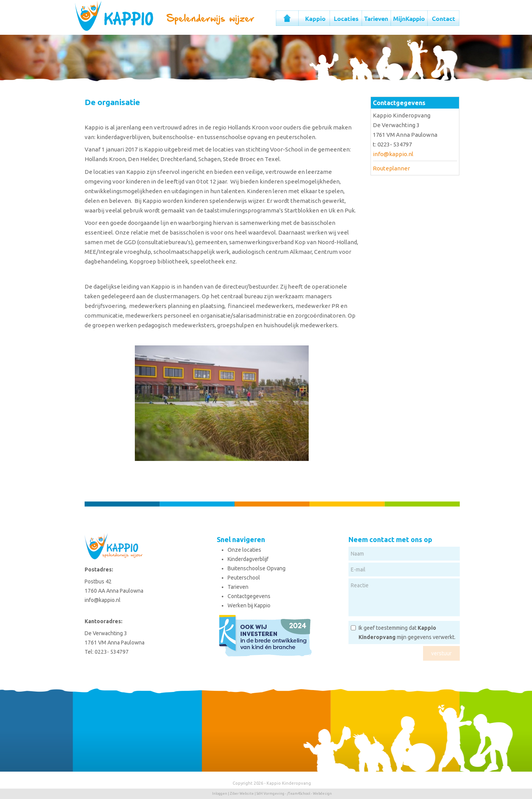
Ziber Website (242, 794)
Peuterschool (244, 578)
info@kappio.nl (393, 154)
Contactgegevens (249, 596)
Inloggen (220, 794)
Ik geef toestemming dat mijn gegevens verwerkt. (407, 632)
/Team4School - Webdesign (309, 794)
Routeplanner (391, 168)
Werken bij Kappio (249, 605)
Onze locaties (244, 550)
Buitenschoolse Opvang (257, 568)
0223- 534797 (112, 652)
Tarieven (238, 587)
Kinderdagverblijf (248, 559)
